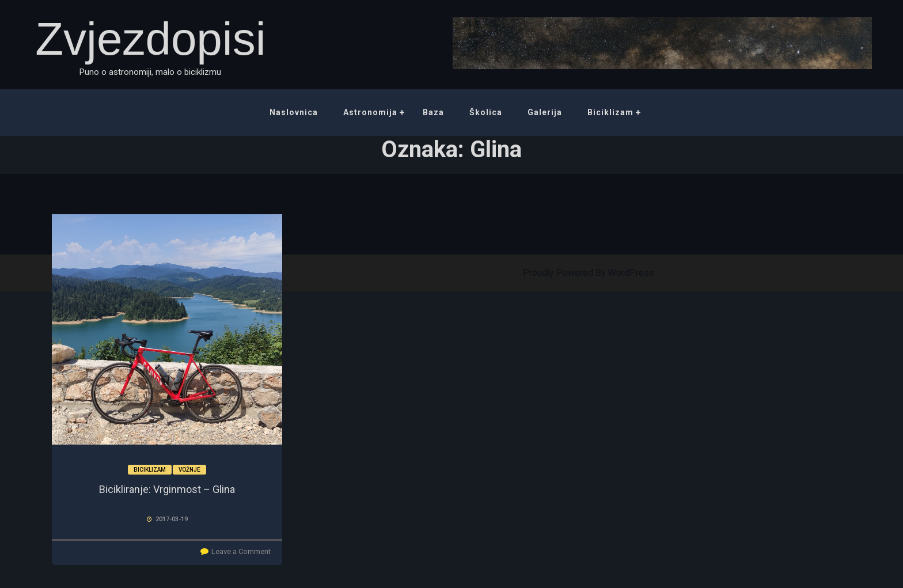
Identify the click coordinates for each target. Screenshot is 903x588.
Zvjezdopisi (150, 39)
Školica (486, 112)
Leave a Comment (241, 551)
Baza (433, 112)
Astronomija (370, 112)
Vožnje (189, 470)
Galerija (545, 112)
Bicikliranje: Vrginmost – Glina (167, 489)
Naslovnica (294, 112)
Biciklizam (610, 112)
